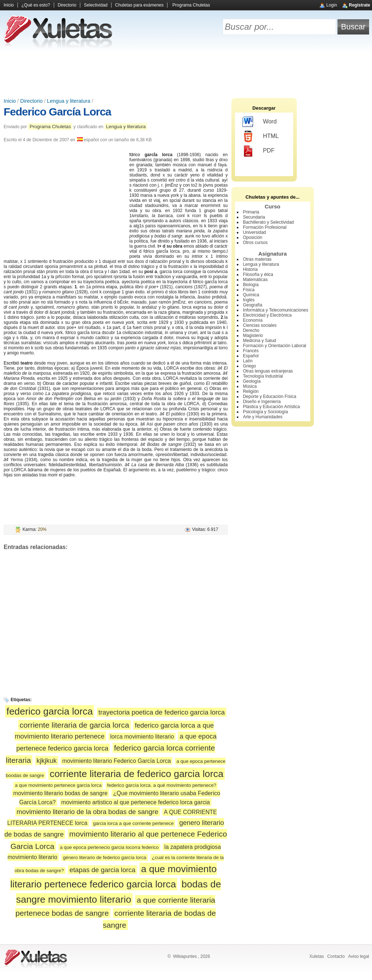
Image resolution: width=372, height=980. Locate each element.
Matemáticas (255, 280)
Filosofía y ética (258, 275)
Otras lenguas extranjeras (268, 371)
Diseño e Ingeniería (262, 402)
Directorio (67, 5)
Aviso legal (359, 956)
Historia (250, 269)
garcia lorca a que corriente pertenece (133, 823)
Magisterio (253, 336)
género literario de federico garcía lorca (104, 857)
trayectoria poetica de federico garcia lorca (162, 712)
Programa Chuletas (191, 5)
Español (251, 356)
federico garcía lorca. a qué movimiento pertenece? (162, 785)
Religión (251, 391)
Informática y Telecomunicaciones (276, 310)
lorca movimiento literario (142, 737)
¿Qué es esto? (36, 5)
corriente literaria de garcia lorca (74, 725)
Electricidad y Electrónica (267, 315)
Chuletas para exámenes (139, 5)
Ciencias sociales (260, 325)
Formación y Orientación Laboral (275, 346)
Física (249, 290)
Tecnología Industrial (263, 376)
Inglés (249, 300)
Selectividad (96, 5)
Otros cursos (255, 243)
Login (331, 5)
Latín (248, 361)
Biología (251, 285)
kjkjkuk (47, 761)
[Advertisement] (186, 73)
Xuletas (316, 956)
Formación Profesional (265, 227)
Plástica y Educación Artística (272, 407)
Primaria (251, 212)
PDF (258, 151)
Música (250, 386)
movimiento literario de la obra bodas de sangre (88, 812)
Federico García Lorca (57, 112)
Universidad (254, 232)
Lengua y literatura (68, 101)
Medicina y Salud (260, 341)
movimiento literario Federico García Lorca (116, 761)
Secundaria (254, 217)
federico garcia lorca (50, 711)
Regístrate (359, 5)
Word (260, 122)
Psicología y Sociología (266, 412)
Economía (253, 320)
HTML (261, 137)
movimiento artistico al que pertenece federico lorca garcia (136, 802)
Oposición (253, 237)
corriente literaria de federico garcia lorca (137, 774)
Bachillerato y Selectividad (268, 222)
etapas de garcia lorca (102, 870)
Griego (250, 366)
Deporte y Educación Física (270, 397)
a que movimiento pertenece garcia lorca (58, 785)
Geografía (253, 305)
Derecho (251, 330)
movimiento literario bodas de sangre (61, 793)
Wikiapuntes (185, 956)
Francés (251, 351)
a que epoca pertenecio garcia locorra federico (109, 847)
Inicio (9, 5)
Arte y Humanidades (263, 417)
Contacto (336, 956)
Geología (252, 381)
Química (251, 295)
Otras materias (257, 259)
